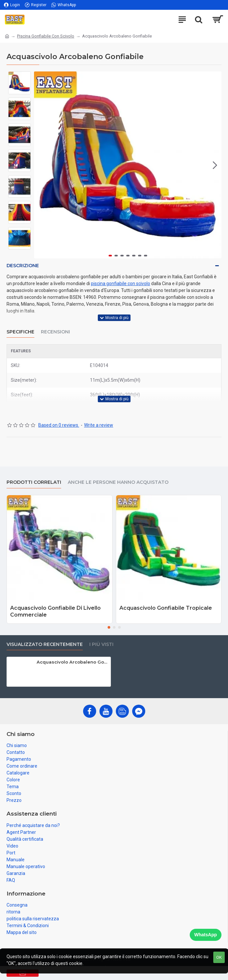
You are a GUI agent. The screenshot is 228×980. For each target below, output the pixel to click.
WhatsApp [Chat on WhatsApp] (206, 935)
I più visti (101, 644)
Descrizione (23, 266)
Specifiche (20, 332)
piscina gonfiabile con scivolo (121, 283)
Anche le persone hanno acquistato (118, 482)
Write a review (99, 425)
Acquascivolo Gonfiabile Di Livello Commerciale (55, 611)
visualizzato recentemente (45, 644)
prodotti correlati (34, 482)
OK (219, 957)
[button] (215, 165)
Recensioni (55, 332)
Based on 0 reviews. (59, 425)
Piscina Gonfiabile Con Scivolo (46, 36)
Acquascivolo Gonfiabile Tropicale (166, 608)
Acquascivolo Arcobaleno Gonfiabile (72, 662)
